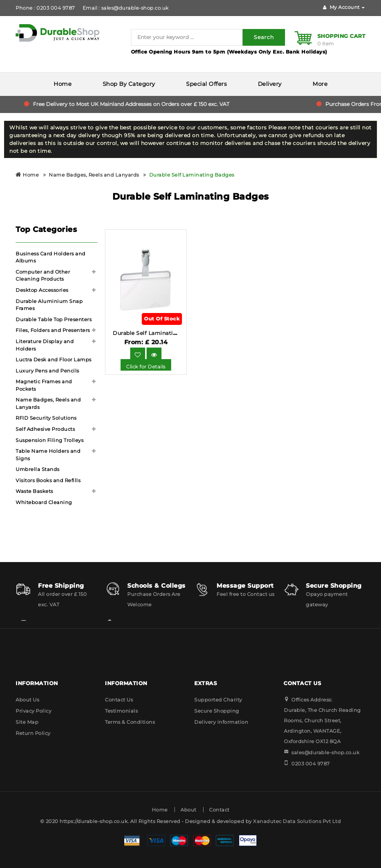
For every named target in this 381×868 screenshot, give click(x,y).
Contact (219, 810)
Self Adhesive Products (45, 429)
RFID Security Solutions (46, 418)
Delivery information (221, 722)
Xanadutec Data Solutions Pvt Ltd (297, 821)
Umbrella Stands (38, 469)
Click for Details (146, 367)
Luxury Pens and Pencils (47, 371)
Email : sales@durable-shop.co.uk (126, 8)
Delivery (270, 84)
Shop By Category (129, 84)
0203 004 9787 (311, 764)
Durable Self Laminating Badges (192, 175)
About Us (27, 700)
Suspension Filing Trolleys (49, 440)
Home (63, 84)
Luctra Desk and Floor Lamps (54, 359)
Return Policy (33, 733)
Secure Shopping (217, 711)
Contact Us (119, 700)
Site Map (27, 722)
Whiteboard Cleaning (44, 502)
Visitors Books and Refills (48, 480)
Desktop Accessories (42, 290)
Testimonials (121, 711)
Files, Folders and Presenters (53, 330)
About (188, 810)
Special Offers (206, 84)
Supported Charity (218, 700)
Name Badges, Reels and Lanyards (94, 175)
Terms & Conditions (130, 722)
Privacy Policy (33, 711)
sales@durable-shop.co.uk (325, 752)
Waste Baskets (34, 491)
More (320, 84)
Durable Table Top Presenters (54, 319)
